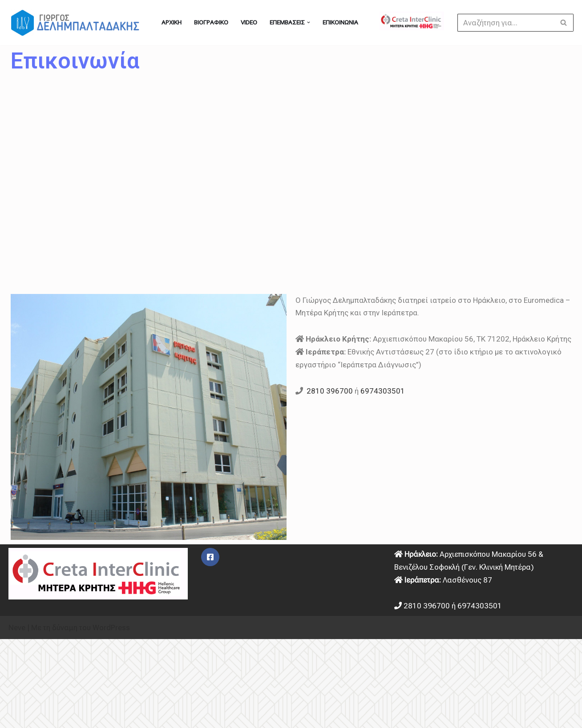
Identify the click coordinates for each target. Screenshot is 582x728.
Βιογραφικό (211, 22)
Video (249, 22)
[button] (308, 23)
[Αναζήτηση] (505, 23)
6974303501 (383, 391)
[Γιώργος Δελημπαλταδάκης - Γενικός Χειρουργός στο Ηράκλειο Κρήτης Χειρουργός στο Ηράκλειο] (77, 23)
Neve (17, 627)
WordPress (111, 627)
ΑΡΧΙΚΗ (172, 22)
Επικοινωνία (340, 22)
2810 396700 (330, 391)
